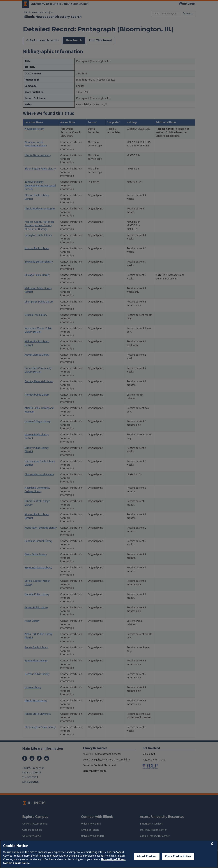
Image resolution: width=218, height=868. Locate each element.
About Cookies (147, 856)
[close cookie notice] (212, 844)
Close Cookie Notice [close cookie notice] (178, 856)
